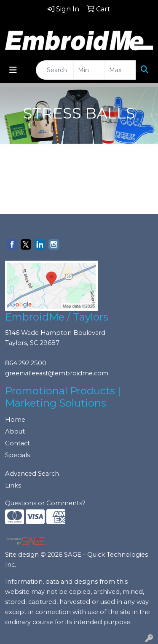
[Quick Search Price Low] (89, 70)
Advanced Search (32, 474)
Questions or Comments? (45, 503)
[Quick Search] (55, 70)
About (15, 431)
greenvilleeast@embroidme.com (57, 373)
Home (15, 420)
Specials (17, 455)
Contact (17, 443)
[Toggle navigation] (13, 70)
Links (13, 485)
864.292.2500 (26, 363)
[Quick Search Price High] (120, 70)
